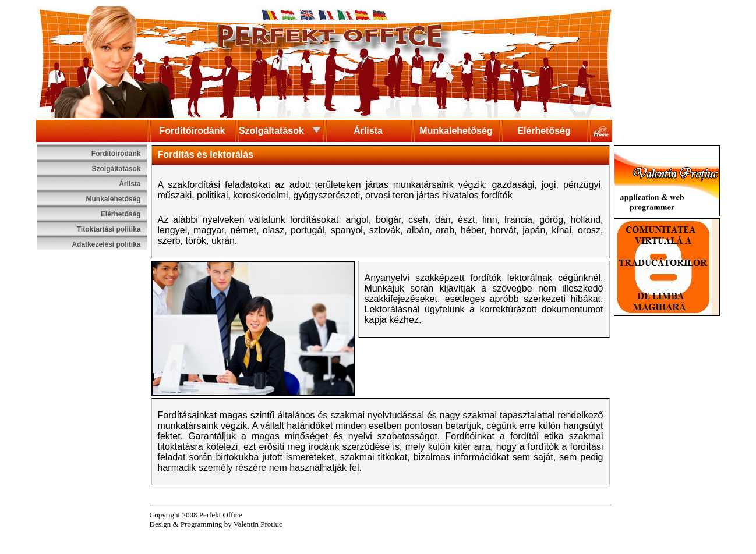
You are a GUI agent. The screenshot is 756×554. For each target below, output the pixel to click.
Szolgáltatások (280, 130)
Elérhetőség (544, 131)
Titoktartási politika (109, 229)
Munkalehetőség (456, 131)
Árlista (368, 131)
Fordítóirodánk (192, 131)
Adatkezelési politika (106, 244)
